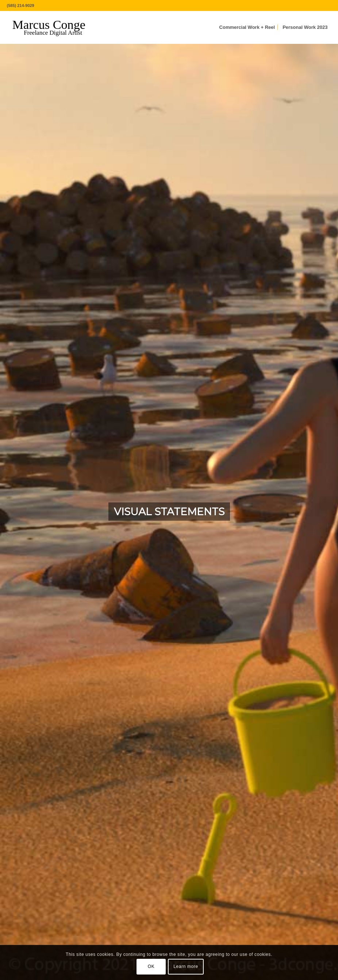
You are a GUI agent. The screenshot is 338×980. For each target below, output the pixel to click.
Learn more (186, 966)
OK (151, 966)
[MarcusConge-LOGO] (54, 27)
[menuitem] (247, 27)
